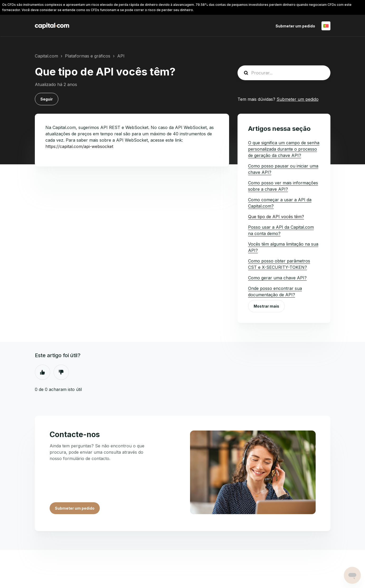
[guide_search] (284, 73)
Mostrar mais (266, 306)
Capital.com (46, 56)
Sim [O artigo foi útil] (42, 372)
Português (326, 26)
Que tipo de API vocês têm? (276, 217)
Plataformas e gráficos (88, 56)
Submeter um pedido (295, 26)
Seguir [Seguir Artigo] (47, 99)
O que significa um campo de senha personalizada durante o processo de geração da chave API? (284, 149)
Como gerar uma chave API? (277, 278)
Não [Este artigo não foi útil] (61, 372)
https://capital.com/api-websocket (79, 146)
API (121, 56)
